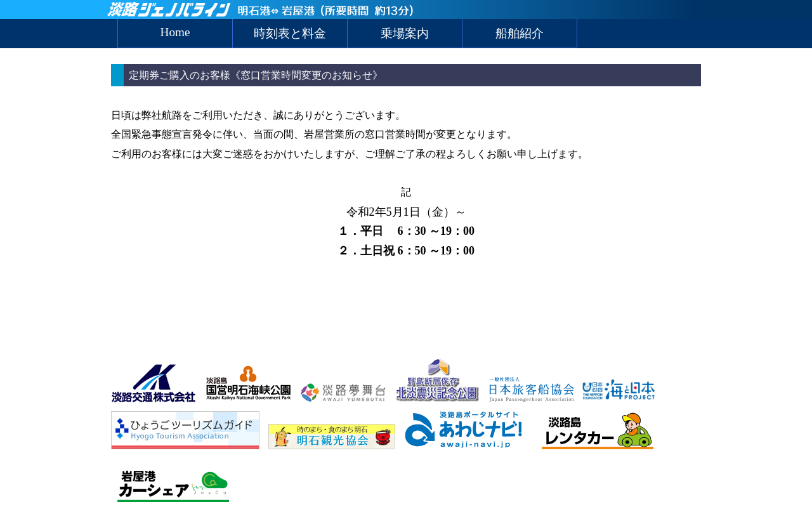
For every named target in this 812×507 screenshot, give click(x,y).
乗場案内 (405, 33)
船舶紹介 (520, 33)
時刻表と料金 (290, 33)
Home (175, 32)
